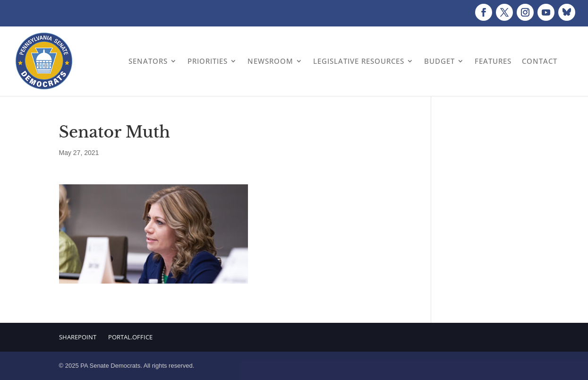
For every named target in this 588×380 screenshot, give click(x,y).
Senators (148, 61)
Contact (540, 61)
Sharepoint (78, 337)
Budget (439, 61)
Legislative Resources (359, 61)
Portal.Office (130, 337)
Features (493, 61)
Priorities (208, 61)
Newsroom (270, 61)
